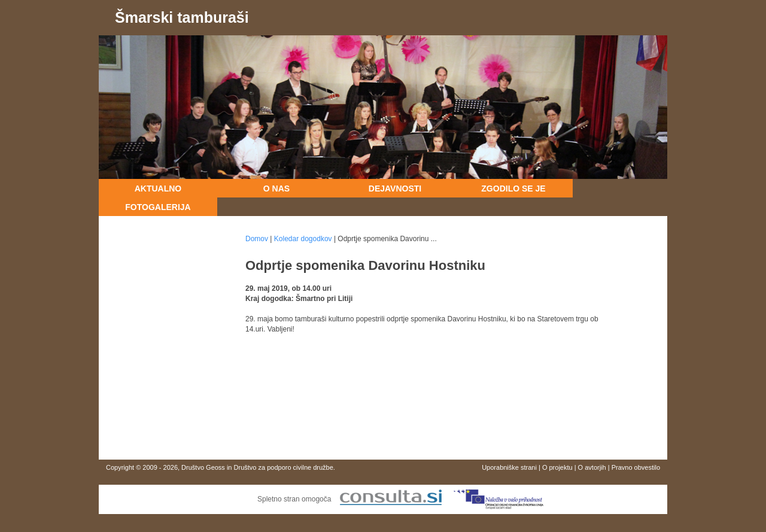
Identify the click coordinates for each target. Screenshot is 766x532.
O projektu (557, 467)
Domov (257, 239)
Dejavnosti (395, 189)
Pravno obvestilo (636, 467)
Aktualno (158, 189)
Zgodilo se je (513, 189)
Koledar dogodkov (303, 239)
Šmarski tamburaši (182, 17)
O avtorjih (592, 467)
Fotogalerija (158, 207)
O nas (276, 189)
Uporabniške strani (509, 467)
